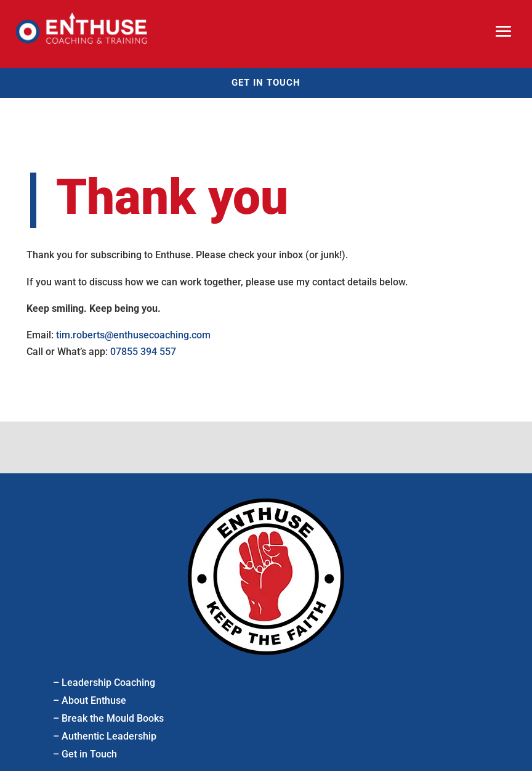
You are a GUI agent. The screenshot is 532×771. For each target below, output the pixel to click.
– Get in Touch (85, 754)
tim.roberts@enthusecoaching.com (133, 335)
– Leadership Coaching (104, 683)
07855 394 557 (143, 352)
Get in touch (266, 83)
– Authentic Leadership (105, 736)
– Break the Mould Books (108, 718)
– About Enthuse (90, 700)
